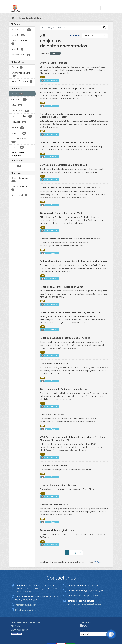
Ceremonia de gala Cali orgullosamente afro (64, 389)
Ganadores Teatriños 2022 (54, 364)
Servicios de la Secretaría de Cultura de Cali (63, 165)
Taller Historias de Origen (53, 466)
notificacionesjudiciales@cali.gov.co (84, 604)
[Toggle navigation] (104, 8)
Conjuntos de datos (30, 18)
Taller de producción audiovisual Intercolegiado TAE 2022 (71, 188)
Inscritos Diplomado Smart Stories (58, 485)
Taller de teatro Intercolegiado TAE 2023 (62, 287)
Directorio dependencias (27, 610)
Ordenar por (75, 35)
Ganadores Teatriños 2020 (54, 505)
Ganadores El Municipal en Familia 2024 (61, 213)
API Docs (97, 562)
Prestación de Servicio (52, 415)
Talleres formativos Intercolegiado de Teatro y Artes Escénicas (73, 261)
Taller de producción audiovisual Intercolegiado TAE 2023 (71, 312)
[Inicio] (13, 18)
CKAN (85, 626)
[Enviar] (104, 28)
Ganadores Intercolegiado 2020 (57, 530)
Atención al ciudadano (27, 605)
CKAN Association (19, 630)
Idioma (83, 630)
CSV (43, 77)
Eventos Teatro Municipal (53, 63)
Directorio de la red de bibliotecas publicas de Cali (67, 142)
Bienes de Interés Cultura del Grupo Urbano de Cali (67, 88)
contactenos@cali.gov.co (86, 596)
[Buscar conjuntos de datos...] (71, 28)
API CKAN (15, 626)
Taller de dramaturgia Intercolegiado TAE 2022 (65, 338)
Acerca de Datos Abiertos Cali (25, 622)
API (89, 562)
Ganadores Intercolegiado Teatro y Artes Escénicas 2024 (70, 239)
